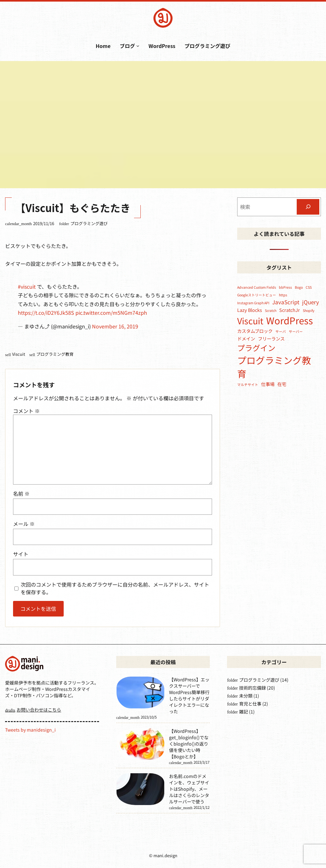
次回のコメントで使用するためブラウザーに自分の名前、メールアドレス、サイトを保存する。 (115, 588)
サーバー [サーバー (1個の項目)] (296, 331)
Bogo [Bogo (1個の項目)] (299, 287)
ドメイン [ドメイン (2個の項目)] (246, 338)
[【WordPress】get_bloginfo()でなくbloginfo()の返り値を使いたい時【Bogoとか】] (140, 745)
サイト (21, 554)
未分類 (246, 696)
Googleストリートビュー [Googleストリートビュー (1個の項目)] (257, 295)
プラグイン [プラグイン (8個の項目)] (256, 348)
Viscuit (19, 354)
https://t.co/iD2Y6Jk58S (46, 313)
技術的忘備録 (252, 688)
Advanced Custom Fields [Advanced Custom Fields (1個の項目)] (257, 287)
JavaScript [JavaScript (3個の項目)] (286, 302)
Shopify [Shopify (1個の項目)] (309, 310)
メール (24, 524)
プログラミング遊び (89, 223)
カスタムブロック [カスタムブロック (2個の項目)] (255, 331)
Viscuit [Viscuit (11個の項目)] (250, 321)
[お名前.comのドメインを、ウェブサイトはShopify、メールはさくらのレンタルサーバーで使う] (140, 790)
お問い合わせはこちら (39, 710)
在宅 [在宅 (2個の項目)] (282, 384)
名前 (21, 493)
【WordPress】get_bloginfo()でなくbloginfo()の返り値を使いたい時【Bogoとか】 (189, 744)
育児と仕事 (250, 704)
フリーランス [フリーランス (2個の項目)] (271, 338)
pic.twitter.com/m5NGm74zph (111, 313)
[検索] (308, 207)
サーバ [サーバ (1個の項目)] (281, 331)
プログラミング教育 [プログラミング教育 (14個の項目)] (274, 367)
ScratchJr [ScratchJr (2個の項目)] (290, 310)
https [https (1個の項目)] (283, 295)
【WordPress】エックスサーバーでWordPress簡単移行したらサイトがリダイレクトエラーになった (189, 695)
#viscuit (27, 286)
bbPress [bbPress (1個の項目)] (285, 287)
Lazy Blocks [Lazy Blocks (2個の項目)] (250, 310)
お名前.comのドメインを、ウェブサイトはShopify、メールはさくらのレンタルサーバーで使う (189, 789)
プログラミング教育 (55, 354)
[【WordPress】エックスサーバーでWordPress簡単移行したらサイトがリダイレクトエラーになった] (140, 693)
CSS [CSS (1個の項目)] (309, 287)
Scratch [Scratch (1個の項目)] (271, 310)
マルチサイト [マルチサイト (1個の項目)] (248, 385)
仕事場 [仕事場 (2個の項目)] (268, 384)
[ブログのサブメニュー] (138, 46)
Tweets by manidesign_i (30, 730)
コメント (26, 411)
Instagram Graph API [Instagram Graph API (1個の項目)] (253, 303)
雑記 (244, 712)
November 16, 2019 (115, 326)
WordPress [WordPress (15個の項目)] (290, 320)
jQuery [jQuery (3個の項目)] (311, 302)
